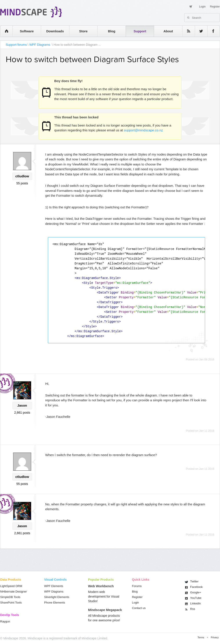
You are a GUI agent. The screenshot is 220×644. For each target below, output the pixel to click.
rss (186, 31)
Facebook (196, 587)
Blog (112, 31)
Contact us (139, 608)
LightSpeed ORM (11, 586)
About (168, 31)
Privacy (215, 637)
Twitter (194, 581)
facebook (211, 31)
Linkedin (195, 603)
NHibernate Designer (14, 592)
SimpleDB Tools (10, 597)
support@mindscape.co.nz (143, 130)
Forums (137, 586)
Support (140, 31)
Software (27, 31)
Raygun (5, 621)
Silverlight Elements (57, 597)
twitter (199, 31)
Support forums (16, 45)
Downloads (55, 31)
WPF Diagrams (40, 45)
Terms (201, 637)
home (4, 31)
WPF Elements (54, 586)
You (196, 598)
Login (202, 7)
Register (215, 7)
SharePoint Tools (11, 603)
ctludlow (22, 176)
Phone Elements (55, 603)
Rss (193, 609)
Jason (22, 405)
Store (83, 31)
